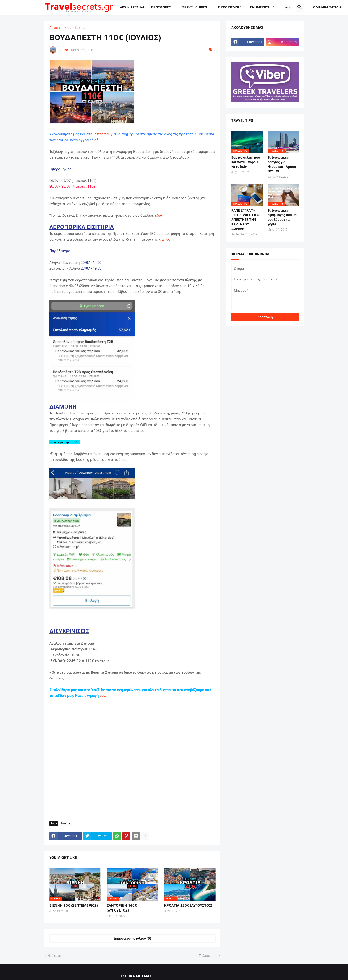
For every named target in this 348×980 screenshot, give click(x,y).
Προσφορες (161, 7)
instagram (102, 134)
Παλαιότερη (208, 956)
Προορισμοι (229, 7)
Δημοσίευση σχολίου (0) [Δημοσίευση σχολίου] (132, 938)
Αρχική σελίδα (60, 28)
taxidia (80, 28)
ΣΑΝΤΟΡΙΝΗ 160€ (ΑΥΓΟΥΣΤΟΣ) (122, 908)
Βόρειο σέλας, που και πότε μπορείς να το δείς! (246, 162)
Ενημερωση (260, 7)
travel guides (195, 7)
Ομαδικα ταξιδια (327, 7)
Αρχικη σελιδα (132, 7)
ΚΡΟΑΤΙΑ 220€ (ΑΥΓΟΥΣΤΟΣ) (188, 906)
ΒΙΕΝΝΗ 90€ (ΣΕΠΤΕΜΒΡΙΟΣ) (74, 906)
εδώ (98, 140)
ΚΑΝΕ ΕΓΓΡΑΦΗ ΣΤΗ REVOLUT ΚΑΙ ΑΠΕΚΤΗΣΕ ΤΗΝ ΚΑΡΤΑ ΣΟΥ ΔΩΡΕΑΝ (245, 220)
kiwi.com (166, 239)
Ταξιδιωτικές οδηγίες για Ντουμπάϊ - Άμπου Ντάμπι (282, 164)
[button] (288, 7)
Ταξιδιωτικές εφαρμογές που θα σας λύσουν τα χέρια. (282, 217)
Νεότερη (54, 956)
